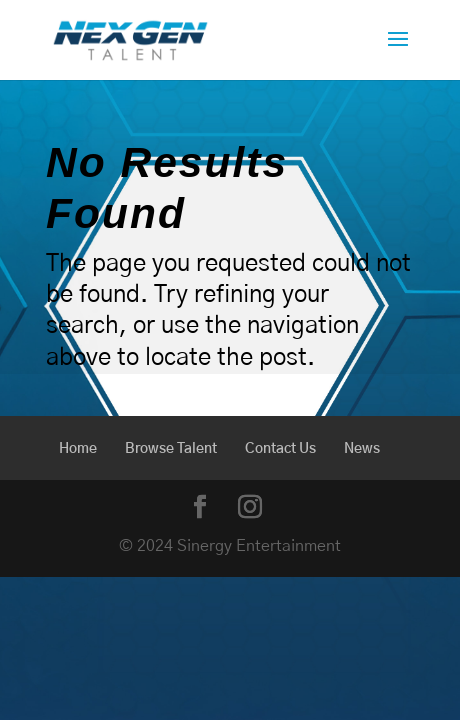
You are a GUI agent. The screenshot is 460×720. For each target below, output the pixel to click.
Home (78, 449)
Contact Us (280, 449)
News (362, 449)
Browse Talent (171, 449)
